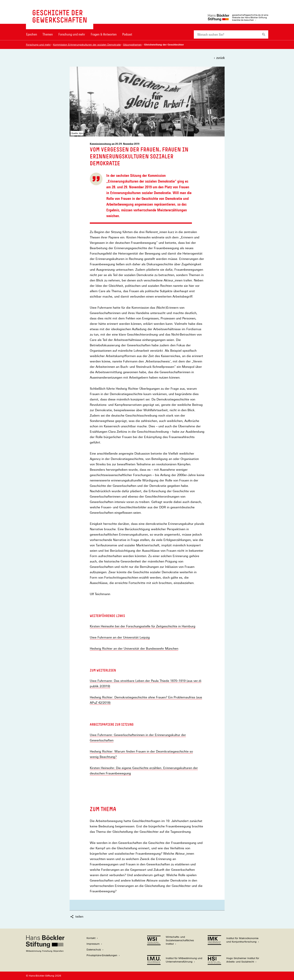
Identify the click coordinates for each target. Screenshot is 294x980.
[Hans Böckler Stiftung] (45, 951)
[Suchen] (264, 34)
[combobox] (227, 34)
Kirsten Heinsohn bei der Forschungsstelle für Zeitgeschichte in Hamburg (143, 626)
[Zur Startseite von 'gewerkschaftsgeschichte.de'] (60, 21)
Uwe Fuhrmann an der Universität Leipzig (120, 638)
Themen (48, 34)
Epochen (32, 34)
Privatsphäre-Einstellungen (102, 955)
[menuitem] (32, 37)
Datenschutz (94, 950)
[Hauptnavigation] (79, 34)
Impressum (93, 944)
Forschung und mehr (72, 34)
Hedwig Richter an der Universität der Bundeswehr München (134, 649)
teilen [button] (77, 917)
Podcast (127, 34)
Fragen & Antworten (104, 34)
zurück (220, 58)
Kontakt (91, 938)
